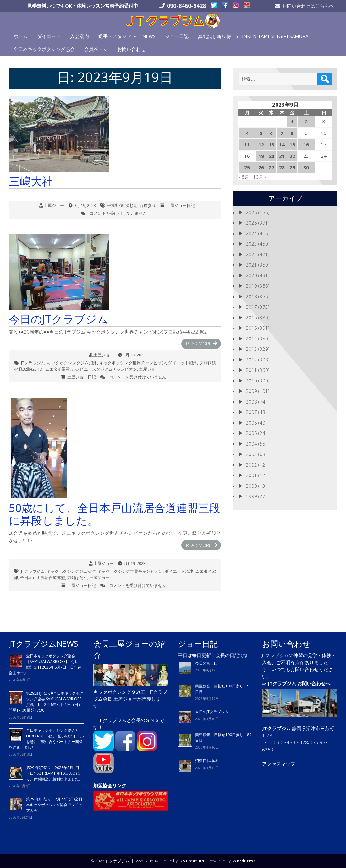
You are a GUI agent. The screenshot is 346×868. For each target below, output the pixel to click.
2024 (251, 233)
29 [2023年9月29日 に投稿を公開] (292, 167)
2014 (251, 339)
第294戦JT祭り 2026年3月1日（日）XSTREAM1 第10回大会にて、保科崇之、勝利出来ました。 (54, 773)
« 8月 (244, 177)
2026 (251, 212)
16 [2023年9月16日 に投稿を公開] (306, 144)
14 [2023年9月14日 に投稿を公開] (282, 144)
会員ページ (96, 49)
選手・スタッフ (115, 36)
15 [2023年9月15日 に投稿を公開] (292, 144)
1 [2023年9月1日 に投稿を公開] (292, 122)
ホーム (21, 36)
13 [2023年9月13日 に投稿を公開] (272, 144)
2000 (251, 486)
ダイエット (49, 36)
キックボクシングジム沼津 (72, 363)
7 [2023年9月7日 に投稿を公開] (282, 133)
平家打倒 (115, 205)
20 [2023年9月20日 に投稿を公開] (272, 156)
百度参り (148, 205)
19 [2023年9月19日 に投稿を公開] (261, 156)
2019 (251, 286)
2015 (251, 328)
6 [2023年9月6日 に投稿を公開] (271, 133)
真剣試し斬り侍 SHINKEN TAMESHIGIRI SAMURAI (254, 36)
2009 (251, 391)
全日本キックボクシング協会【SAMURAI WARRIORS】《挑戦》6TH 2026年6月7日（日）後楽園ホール (45, 664)
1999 (251, 496)
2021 (251, 265)
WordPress (244, 861)
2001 (251, 475)
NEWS (149, 36)
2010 (251, 381)
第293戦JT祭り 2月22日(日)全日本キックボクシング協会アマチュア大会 (54, 805)
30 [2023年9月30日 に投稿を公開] (306, 167)
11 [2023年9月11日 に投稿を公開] (247, 144)
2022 (251, 254)
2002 (251, 465)
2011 (251, 370)
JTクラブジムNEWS (43, 643)
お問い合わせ (131, 49)
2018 (251, 296)
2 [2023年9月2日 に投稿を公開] (306, 122)
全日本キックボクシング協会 (44, 49)
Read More (199, 344)
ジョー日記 (177, 36)
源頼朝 (132, 205)
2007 (251, 412)
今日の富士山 (206, 663)
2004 (251, 444)
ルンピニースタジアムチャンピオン (104, 369)
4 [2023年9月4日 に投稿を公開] (247, 133)
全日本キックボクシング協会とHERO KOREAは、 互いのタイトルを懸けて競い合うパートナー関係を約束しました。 (46, 739)
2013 (251, 349)
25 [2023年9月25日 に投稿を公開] (247, 167)
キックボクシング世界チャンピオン (133, 363)
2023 (251, 244)
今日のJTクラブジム (212, 712)
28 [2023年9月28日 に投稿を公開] (282, 167)
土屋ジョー (54, 205)
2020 (251, 275)
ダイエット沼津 (182, 363)
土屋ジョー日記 (181, 205)
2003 (251, 454)
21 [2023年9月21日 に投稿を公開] (282, 156)
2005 (251, 433)
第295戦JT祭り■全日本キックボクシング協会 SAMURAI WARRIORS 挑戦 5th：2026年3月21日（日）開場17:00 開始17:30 (46, 702)
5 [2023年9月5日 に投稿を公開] (261, 133)
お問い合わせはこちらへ (308, 6)
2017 (251, 307)
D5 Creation (192, 861)
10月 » (260, 177)
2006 (251, 423)
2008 (251, 402)
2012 (251, 360)
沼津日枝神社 (206, 761)
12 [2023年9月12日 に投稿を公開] (261, 144)
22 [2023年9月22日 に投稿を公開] (292, 156)
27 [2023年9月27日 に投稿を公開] (272, 167)
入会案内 (80, 36)
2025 (251, 223)
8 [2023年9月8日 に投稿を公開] (292, 133)
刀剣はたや (77, 578)
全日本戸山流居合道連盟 (43, 578)
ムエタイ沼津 (58, 369)
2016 (251, 317)
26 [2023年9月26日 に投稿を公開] (261, 167)
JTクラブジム (33, 363)
